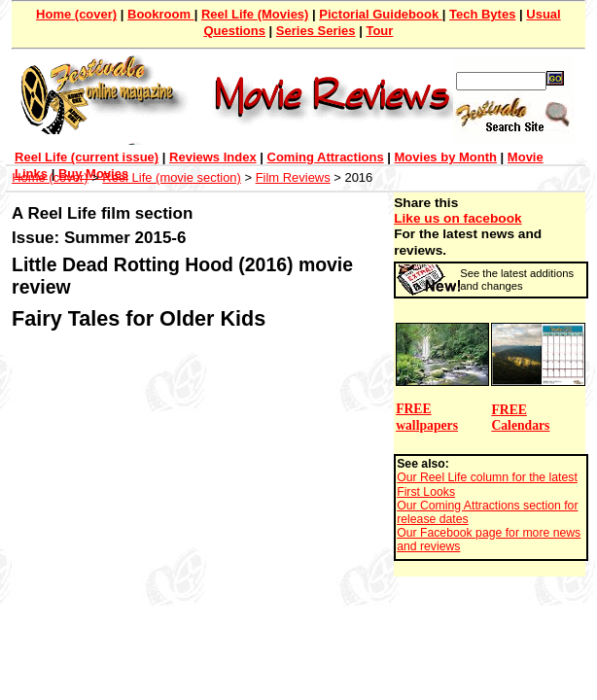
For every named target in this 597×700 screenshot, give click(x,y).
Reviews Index (213, 157)
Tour (379, 31)
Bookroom (161, 14)
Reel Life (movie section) (172, 177)
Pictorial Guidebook (380, 14)
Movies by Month (446, 157)
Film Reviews (293, 177)
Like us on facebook (457, 218)
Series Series (316, 31)
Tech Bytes (482, 14)
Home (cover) (76, 14)
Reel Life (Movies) (255, 14)
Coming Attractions (326, 157)
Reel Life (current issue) (87, 157)
